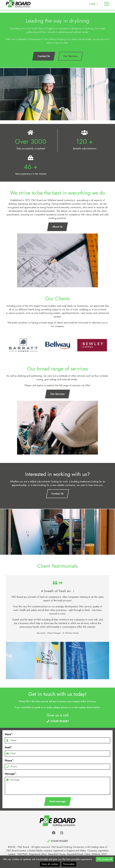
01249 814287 (60, 721)
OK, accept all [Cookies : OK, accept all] (105, 859)
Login (92, 4)
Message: (11, 774)
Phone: (9, 761)
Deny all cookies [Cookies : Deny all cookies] (50, 864)
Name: (9, 734)
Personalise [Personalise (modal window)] (69, 864)
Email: (8, 747)
